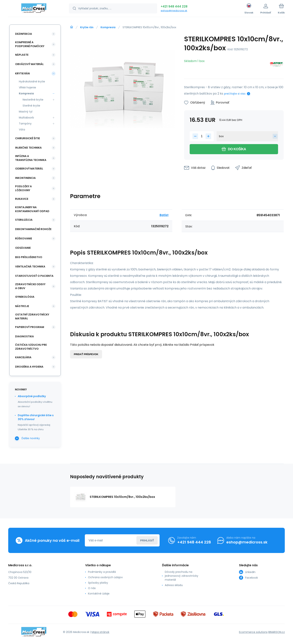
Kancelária (23, 357)
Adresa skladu (174, 585)
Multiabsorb (26, 118)
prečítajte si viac (235, 94)
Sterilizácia (24, 220)
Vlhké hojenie (27, 87)
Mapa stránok (100, 632)
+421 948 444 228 (174, 6)
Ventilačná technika (30, 266)
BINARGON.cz (277, 632)
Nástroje (22, 306)
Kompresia (108, 27)
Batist (164, 215)
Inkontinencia (25, 178)
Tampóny (25, 124)
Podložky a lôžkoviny (23, 188)
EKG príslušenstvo (29, 257)
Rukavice (22, 199)
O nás (92, 588)
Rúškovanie (24, 238)
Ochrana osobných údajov (105, 577)
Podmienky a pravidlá (102, 572)
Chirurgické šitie (27, 138)
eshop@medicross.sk (174, 11)
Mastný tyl (26, 112)
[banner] (34, 9)
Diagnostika (24, 336)
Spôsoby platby (98, 583)
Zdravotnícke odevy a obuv (30, 286)
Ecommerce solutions (253, 632)
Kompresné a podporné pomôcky (30, 44)
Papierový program (30, 327)
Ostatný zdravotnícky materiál (32, 316)
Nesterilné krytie (33, 100)
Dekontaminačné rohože (33, 229)
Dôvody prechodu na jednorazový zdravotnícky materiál (182, 576)
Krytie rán (87, 27)
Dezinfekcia (24, 34)
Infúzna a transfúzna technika (31, 158)
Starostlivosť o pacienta (34, 276)
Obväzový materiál (29, 64)
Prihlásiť (147, 540)
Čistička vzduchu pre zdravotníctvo (31, 347)
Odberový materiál (29, 169)
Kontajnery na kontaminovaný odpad (32, 209)
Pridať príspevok (86, 354)
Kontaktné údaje (99, 594)
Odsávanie (23, 248)
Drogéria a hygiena (29, 367)
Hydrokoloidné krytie (32, 81)
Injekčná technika (28, 148)
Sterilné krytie (31, 106)
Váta (22, 130)
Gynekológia (25, 297)
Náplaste (22, 55)
